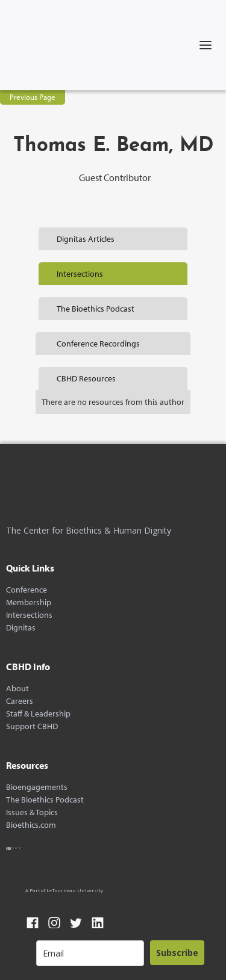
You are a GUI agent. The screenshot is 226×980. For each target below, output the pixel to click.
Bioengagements (37, 787)
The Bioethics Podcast (45, 800)
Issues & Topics (32, 812)
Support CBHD (32, 726)
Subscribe (177, 953)
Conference (27, 590)
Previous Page (33, 97)
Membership (29, 602)
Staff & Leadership (38, 714)
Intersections (29, 615)
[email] (90, 953)
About (17, 689)
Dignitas (21, 628)
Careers (20, 701)
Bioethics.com (31, 825)
